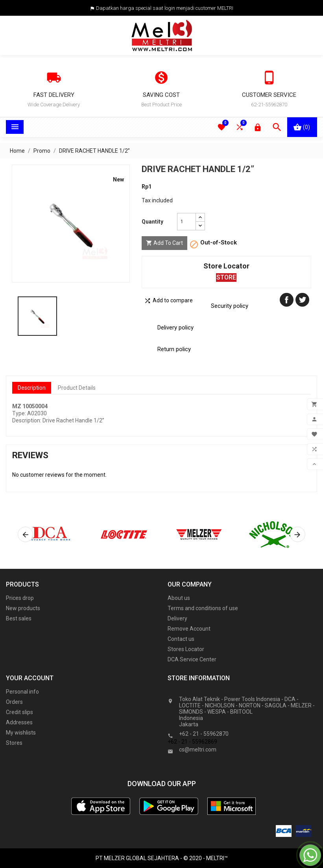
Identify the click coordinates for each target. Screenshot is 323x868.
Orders (14, 702)
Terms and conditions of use (203, 608)
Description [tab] (32, 388)
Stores (14, 743)
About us (179, 598)
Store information (204, 690)
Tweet (302, 300)
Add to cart (164, 243)
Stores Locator (186, 649)
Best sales (19, 618)
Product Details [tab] (77, 388)
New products (23, 608)
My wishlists (21, 733)
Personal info (22, 692)
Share (287, 300)
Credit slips (19, 712)
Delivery (177, 618)
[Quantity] (186, 222)
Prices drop (20, 598)
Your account (30, 678)
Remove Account (189, 629)
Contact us (181, 639)
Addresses (19, 722)
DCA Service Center (192, 659)
